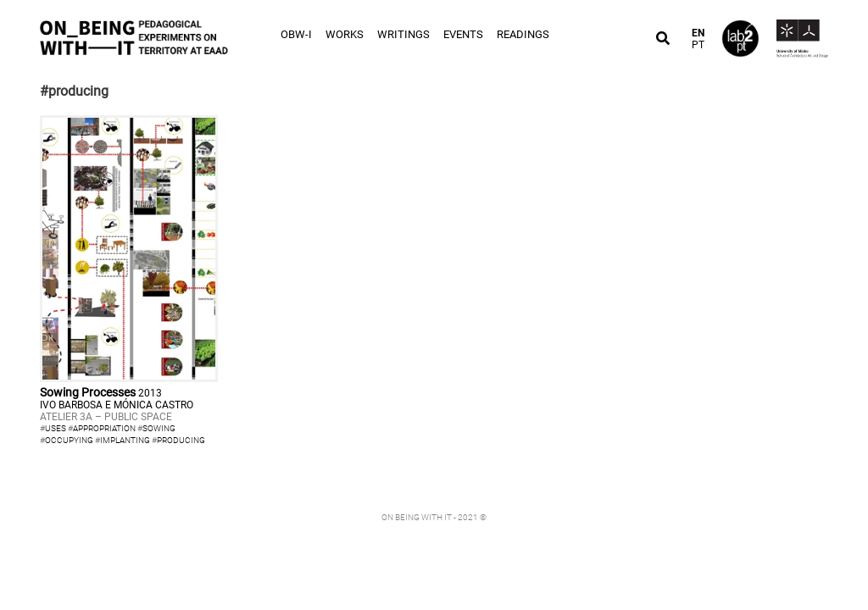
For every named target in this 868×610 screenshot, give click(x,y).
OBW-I (296, 34)
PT (698, 45)
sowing (159, 428)
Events (463, 34)
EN (698, 33)
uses (56, 428)
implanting (125, 440)
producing (181, 440)
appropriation (104, 428)
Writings (403, 34)
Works (345, 34)
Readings (523, 34)
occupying (69, 440)
